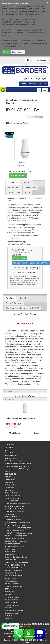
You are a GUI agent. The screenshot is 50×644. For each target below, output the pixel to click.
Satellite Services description (14, 461)
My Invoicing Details (11, 602)
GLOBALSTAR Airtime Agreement (16, 541)
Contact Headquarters (12, 485)
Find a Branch (9, 488)
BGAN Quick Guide (11, 573)
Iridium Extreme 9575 (12, 498)
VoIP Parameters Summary (14, 576)
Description (13, 183)
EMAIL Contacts (10, 480)
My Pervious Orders (11, 600)
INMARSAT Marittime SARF (14, 586)
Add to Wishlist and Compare (24, 272)
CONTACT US (10, 474)
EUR (28, 79)
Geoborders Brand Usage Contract (16, 557)
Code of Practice (10, 458)
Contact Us (8, 616)
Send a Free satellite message (34, 84)
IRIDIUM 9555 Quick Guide (14, 568)
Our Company (9, 447)
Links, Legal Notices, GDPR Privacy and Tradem (20, 469)
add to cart (15, 433)
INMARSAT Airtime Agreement (15, 530)
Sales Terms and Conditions (14, 610)
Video (28, 193)
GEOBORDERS (11, 445)
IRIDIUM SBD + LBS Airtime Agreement (18, 522)
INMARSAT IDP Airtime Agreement (16, 536)
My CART (8, 594)
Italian (24, 624)
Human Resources (11, 455)
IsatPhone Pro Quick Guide (14, 570)
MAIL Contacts (9, 482)
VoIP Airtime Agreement (12, 544)
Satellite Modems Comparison (14, 506)
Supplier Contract (10, 549)
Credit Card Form (10, 560)
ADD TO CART (18, 175)
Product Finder (9, 592)
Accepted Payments (11, 613)
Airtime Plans (14, 188)
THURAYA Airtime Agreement (14, 538)
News (7, 450)
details (35, 433)
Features (27, 183)
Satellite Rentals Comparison (14, 512)
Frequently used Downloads (16, 562)
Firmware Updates (11, 581)
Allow (6, 52)
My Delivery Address (11, 605)
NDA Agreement (10, 554)
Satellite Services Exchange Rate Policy (18, 463)
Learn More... (18, 52)
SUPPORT (34, 308)
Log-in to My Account (37, 60)
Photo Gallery (14, 193)
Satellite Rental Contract (13, 520)
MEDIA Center (9, 453)
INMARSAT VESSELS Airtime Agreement (18, 533)
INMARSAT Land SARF (12, 584)
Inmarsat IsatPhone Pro (12, 496)
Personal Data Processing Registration (17, 466)
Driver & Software (14, 303)
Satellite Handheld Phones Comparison (17, 504)
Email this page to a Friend (17, 123)
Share (8, 137)
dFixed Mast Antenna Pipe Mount (21, 418)
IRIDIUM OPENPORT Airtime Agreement (18, 528)
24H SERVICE (9, 490)
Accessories (30, 188)
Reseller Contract (10, 552)
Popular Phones (11, 493)
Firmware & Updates (15, 308)
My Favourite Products (12, 597)
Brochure (10, 298)
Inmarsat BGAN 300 (11, 501)
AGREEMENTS (11, 517)
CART (7, 589)
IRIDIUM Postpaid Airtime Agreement (17, 525)
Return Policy (9, 618)
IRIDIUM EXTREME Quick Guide (15, 565)
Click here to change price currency (26, 268)
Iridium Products (10, 514)
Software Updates (10, 578)
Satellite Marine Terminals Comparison (17, 509)
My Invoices (9, 608)
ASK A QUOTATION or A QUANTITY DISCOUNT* (31, 263)
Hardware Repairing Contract (14, 546)
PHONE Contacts (10, 477)
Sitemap (7, 471)
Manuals (23, 298)
